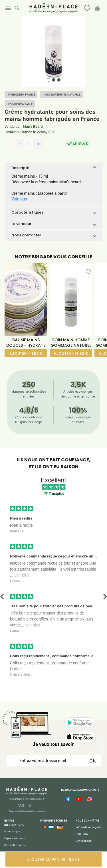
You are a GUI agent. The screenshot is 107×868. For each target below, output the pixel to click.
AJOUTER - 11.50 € (26, 353)
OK (91, 761)
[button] (53, 168)
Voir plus (19, 199)
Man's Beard (33, 126)
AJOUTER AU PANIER (53, 859)
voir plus (22, 575)
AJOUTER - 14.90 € (71, 353)
